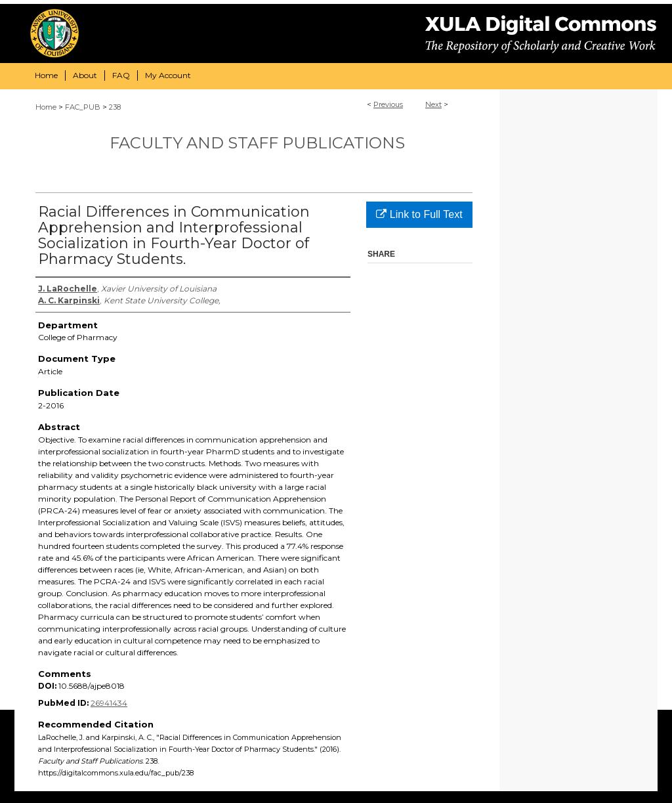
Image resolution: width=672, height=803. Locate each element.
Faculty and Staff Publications (257, 143)
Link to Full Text (419, 214)
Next (433, 104)
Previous (388, 104)
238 (115, 107)
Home (46, 107)
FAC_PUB (83, 107)
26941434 (109, 703)
